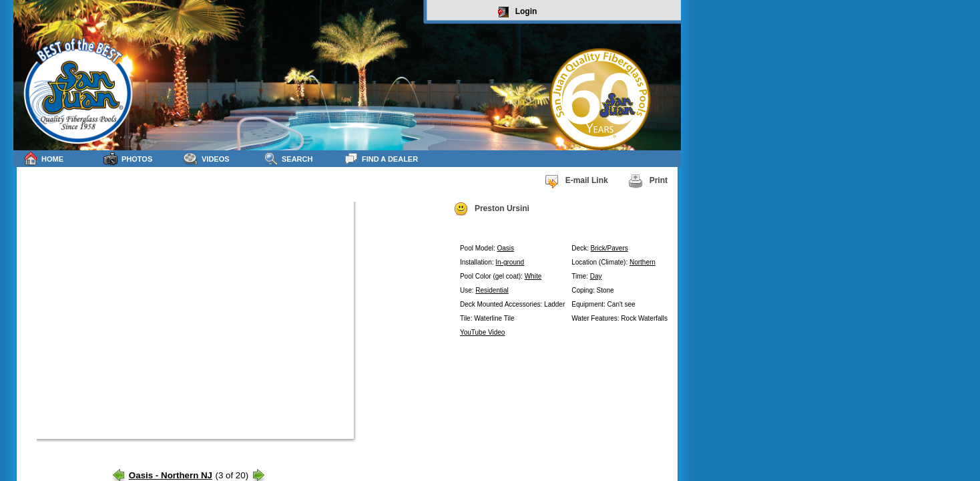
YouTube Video (482, 332)
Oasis (506, 248)
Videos (207, 159)
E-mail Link (576, 181)
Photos (128, 159)
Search (288, 159)
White (533, 276)
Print (648, 181)
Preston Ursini (491, 209)
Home (43, 159)
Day (596, 276)
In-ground (510, 262)
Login (518, 12)
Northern (643, 262)
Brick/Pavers (609, 248)
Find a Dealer (381, 159)
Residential (492, 290)
